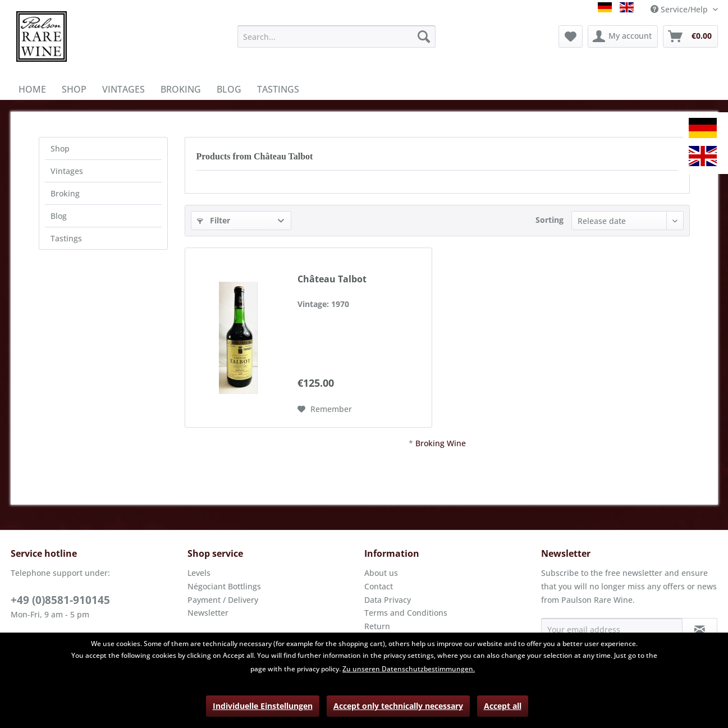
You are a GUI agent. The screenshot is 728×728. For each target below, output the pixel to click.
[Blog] (229, 89)
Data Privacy (388, 600)
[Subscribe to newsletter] (700, 629)
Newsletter (208, 613)
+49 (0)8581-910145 (60, 600)
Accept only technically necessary (398, 706)
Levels (199, 573)
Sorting (550, 220)
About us (381, 573)
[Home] (32, 89)
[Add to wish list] (325, 409)
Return (377, 626)
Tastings (66, 238)
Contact (379, 586)
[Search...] (336, 36)
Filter (214, 220)
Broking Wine (441, 443)
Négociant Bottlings (224, 586)
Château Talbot (332, 279)
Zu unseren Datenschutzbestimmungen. (409, 669)
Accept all (503, 706)
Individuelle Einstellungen (263, 706)
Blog (59, 216)
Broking (65, 193)
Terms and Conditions (406, 613)
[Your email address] (612, 629)
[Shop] (74, 89)
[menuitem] (336, 36)
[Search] (424, 36)
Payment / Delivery (223, 600)
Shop (60, 148)
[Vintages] (123, 89)
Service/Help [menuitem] (680, 9)
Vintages (67, 171)
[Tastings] (278, 89)
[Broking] (181, 89)
